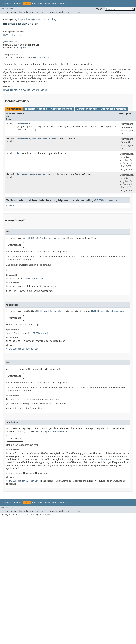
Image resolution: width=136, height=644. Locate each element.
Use (34, 3)
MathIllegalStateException (108, 311)
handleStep (23, 123)
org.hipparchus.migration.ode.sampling (35, 19)
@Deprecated (10, 42)
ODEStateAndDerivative (37, 174)
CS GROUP (28, 515)
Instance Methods (36, 109)
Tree (40, 3)
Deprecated (51, 3)
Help (68, 3)
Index (61, 3)
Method (41, 12)
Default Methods (87, 109)
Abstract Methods (62, 109)
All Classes (7, 9)
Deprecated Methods (113, 109)
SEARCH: (100, 9)
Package (17, 3)
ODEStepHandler (12, 35)
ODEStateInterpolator (44, 138)
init (19, 153)
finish (10, 206)
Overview (6, 3)
